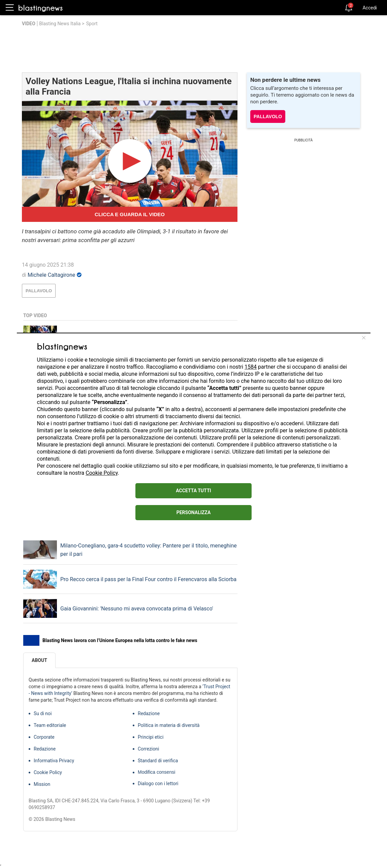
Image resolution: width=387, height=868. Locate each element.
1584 (251, 367)
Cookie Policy (102, 473)
